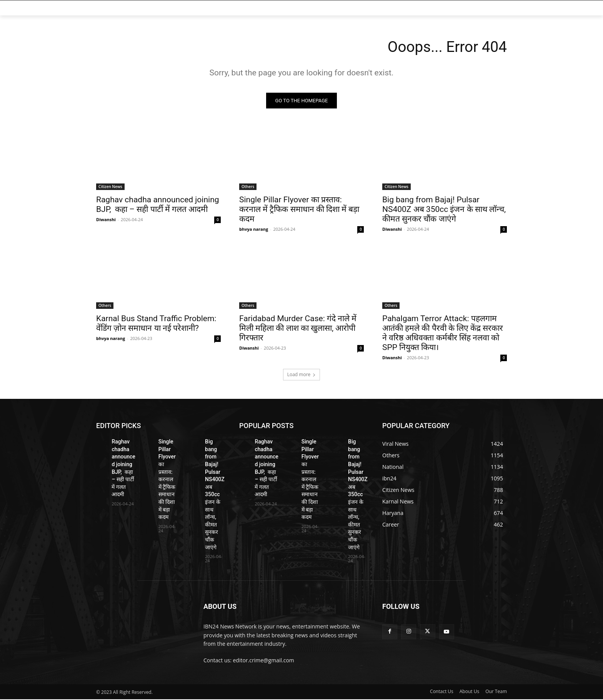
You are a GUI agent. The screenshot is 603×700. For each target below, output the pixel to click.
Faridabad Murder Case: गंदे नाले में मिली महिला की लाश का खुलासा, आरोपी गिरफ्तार (298, 329)
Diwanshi (106, 220)
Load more (302, 375)
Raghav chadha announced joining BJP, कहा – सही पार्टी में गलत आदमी (158, 205)
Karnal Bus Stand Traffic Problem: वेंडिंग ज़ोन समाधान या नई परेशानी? (156, 324)
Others (248, 187)
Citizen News (110, 187)
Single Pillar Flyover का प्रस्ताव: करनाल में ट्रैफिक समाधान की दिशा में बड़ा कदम (299, 210)
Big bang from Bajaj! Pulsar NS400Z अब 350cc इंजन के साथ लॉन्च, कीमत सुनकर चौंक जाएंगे (444, 210)
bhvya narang (254, 230)
